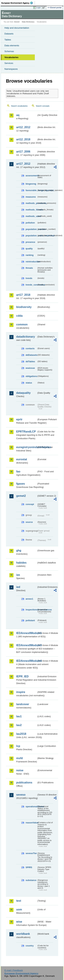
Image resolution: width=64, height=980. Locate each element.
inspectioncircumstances (31, 610)
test (19, 901)
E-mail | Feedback (14, 970)
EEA (18, 3)
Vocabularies (11, 57)
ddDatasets (31, 355)
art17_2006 (23, 152)
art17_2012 (23, 164)
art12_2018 (23, 139)
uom (19, 909)
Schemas (9, 51)
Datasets (9, 34)
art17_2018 (23, 295)
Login (39, 8)
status (29, 383)
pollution (30, 223)
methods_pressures (31, 203)
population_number (31, 229)
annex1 (29, 599)
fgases (21, 484)
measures (31, 197)
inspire (21, 692)
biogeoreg (31, 184)
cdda (19, 316)
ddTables (30, 361)
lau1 (19, 716)
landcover (23, 704)
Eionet (17, 22)
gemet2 (21, 496)
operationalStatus (31, 806)
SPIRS (29, 867)
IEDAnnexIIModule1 (27, 633)
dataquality (23, 393)
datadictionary (26, 337)
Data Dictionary (28, 22)
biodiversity (24, 307)
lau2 (19, 725)
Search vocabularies (19, 106)
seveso (21, 795)
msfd (19, 758)
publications (24, 783)
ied (18, 587)
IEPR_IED (22, 676)
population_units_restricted (31, 236)
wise (19, 922)
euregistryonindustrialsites (27, 447)
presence (30, 242)
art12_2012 (23, 127)
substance (31, 880)
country (30, 946)
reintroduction (31, 262)
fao (18, 471)
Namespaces (11, 69)
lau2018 (21, 734)
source (29, 522)
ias (18, 575)
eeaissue (30, 368)
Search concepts (43, 106)
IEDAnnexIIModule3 (27, 645)
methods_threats (31, 210)
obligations (31, 376)
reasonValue (31, 823)
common (22, 324)
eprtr (19, 419)
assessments (31, 176)
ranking (30, 255)
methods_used (31, 216)
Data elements (12, 45)
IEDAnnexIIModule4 (27, 661)
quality (29, 249)
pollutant (30, 620)
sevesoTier (31, 853)
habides (21, 563)
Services (9, 63)
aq (18, 115)
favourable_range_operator (31, 190)
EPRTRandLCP (26, 432)
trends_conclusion (31, 285)
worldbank (23, 934)
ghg (19, 550)
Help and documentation (17, 28)
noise (20, 770)
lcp (18, 746)
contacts (30, 348)
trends (29, 278)
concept (30, 504)
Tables (8, 40)
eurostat (22, 459)
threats (29, 268)
